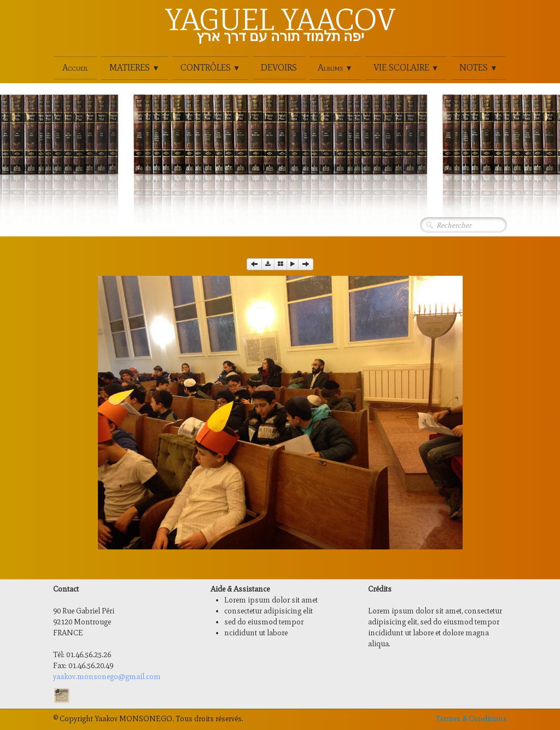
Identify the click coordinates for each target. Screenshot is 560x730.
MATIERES (134, 68)
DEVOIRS (279, 68)
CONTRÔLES (210, 68)
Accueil (75, 68)
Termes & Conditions (471, 719)
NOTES (478, 68)
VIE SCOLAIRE (406, 68)
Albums (335, 68)
